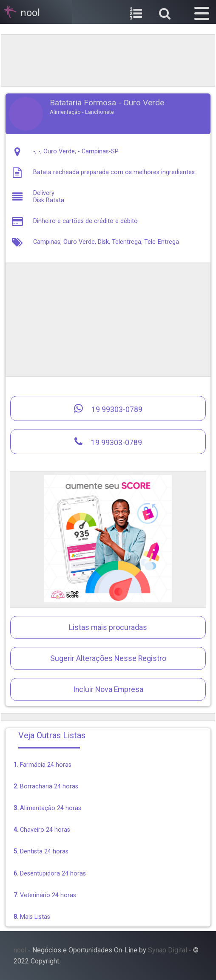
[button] (202, 12)
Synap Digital (168, 950)
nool (20, 950)
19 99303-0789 (108, 408)
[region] (108, 59)
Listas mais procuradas (108, 627)
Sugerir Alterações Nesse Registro (108, 658)
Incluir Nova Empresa (108, 689)
